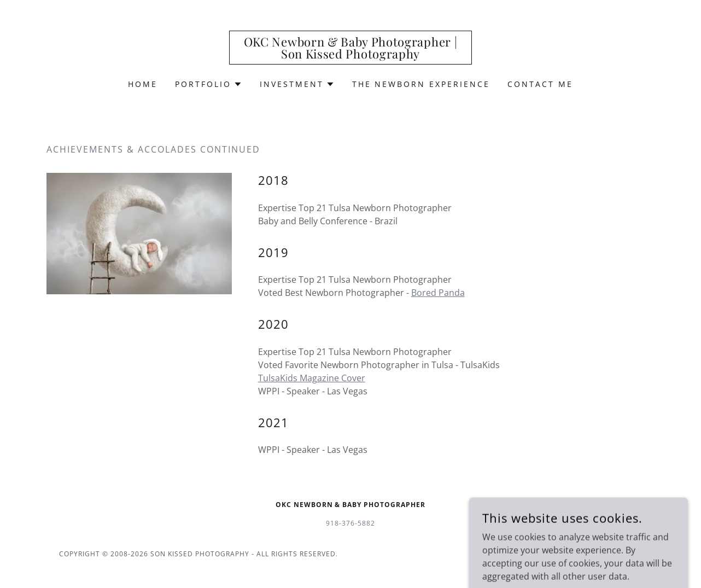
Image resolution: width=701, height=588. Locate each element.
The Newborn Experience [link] (421, 84)
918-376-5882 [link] (350, 523)
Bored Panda (438, 293)
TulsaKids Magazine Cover (312, 378)
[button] (209, 84)
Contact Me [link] (540, 84)
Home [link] (143, 84)
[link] (351, 55)
